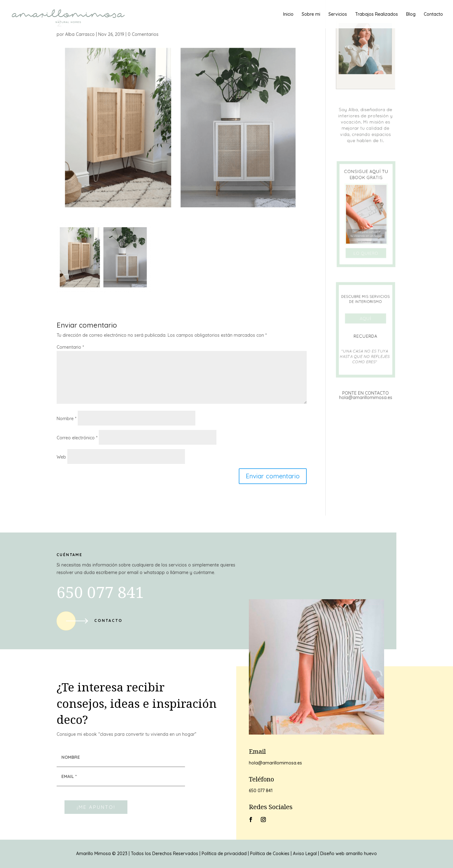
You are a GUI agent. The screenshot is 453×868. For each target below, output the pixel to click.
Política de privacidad (224, 854)
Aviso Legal (305, 854)
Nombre (67, 419)
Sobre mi (311, 14)
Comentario (70, 347)
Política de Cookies (270, 854)
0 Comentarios (143, 34)
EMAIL (69, 776)
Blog (411, 14)
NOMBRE (71, 757)
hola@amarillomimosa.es (366, 397)
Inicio (288, 14)
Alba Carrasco (80, 34)
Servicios (338, 14)
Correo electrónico (77, 438)
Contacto (433, 14)
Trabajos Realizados (377, 14)
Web (61, 457)
